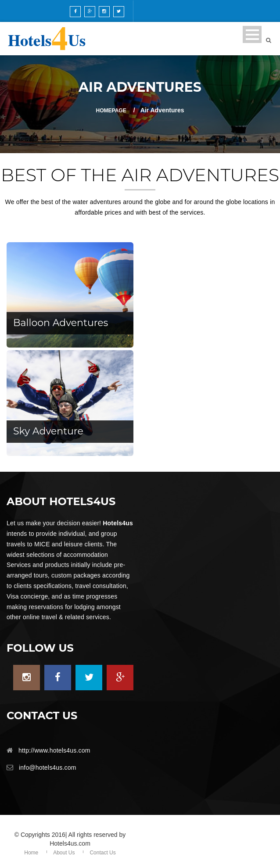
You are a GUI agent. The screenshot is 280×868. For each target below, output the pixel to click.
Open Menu (252, 34)
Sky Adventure (48, 431)
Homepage (111, 111)
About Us (64, 853)
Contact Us (102, 853)
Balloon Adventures (61, 323)
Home (31, 853)
